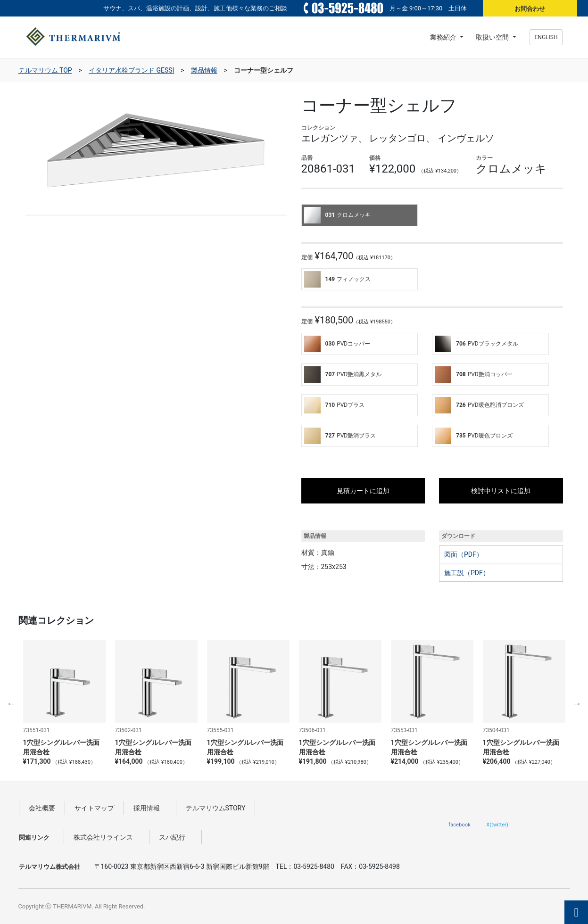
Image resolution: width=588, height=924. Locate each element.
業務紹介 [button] (444, 37)
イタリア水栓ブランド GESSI (131, 70)
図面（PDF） (464, 554)
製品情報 (204, 70)
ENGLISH (546, 37)
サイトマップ (94, 808)
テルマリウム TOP (45, 70)
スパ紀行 (175, 837)
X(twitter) (497, 825)
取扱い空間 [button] (493, 37)
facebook (459, 825)
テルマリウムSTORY (216, 808)
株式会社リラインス (107, 837)
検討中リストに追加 (501, 491)
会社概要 (42, 808)
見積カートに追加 (363, 491)
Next (577, 703)
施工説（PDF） (467, 573)
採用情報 (150, 808)
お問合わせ (530, 9)
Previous (11, 703)
